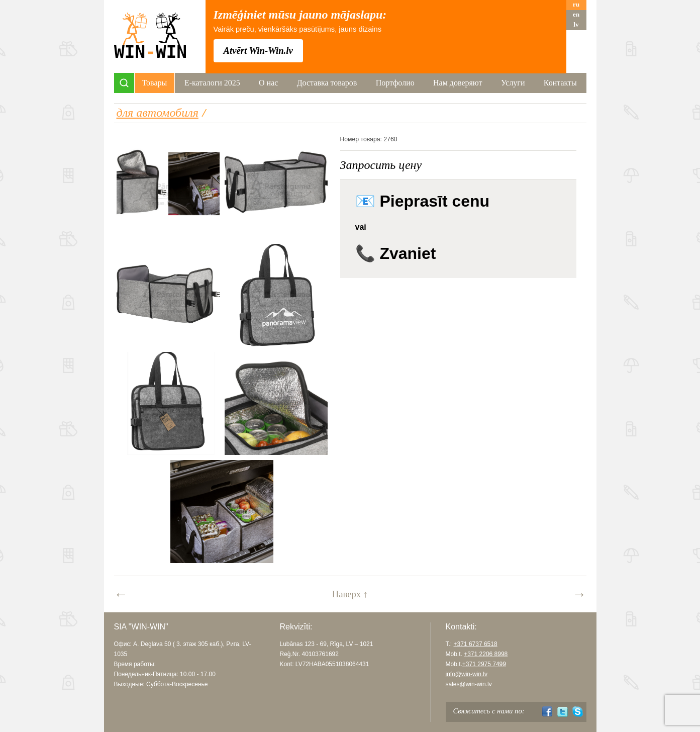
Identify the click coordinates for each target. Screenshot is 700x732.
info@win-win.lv (467, 674)
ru (576, 4)
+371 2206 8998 (486, 654)
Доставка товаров (327, 83)
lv (576, 24)
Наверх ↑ (350, 594)
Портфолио (395, 83)
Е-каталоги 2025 (212, 83)
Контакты (560, 83)
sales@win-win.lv (469, 684)
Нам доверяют (458, 83)
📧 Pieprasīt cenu (423, 201)
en (576, 14)
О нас (268, 83)
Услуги (513, 83)
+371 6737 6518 (476, 644)
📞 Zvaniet (396, 253)
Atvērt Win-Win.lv (258, 51)
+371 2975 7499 (484, 664)
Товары (155, 83)
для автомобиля (158, 113)
